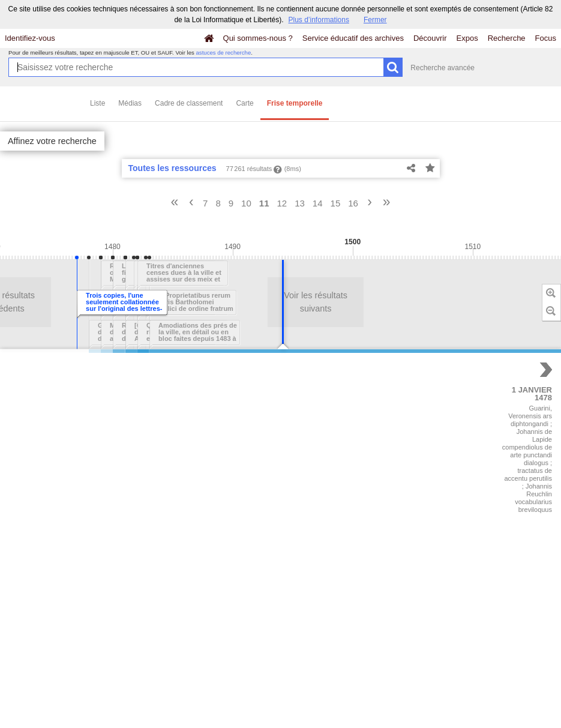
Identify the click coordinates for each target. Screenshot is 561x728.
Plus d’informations (319, 20)
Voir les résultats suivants (214, 302)
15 (336, 203)
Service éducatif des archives (353, 38)
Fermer (375, 20)
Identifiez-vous (30, 38)
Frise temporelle (295, 103)
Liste (97, 103)
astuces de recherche (224, 53)
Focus (546, 38)
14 (318, 203)
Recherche (507, 38)
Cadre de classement (189, 103)
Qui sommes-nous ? (258, 38)
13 (300, 203)
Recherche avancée (442, 68)
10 (246, 203)
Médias (130, 103)
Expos (467, 38)
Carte (244, 103)
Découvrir (430, 38)
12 (282, 203)
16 (353, 203)
